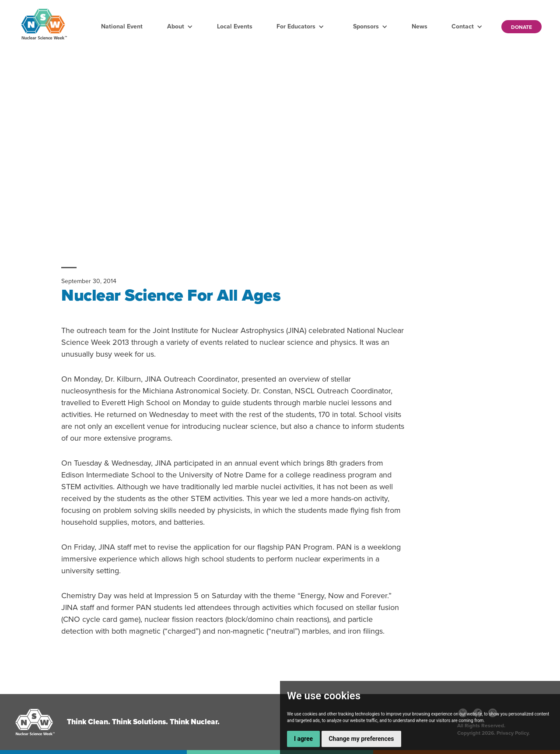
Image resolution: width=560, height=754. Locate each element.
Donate (521, 27)
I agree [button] (303, 739)
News (420, 26)
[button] (180, 27)
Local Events (235, 26)
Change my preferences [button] (361, 739)
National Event (122, 26)
